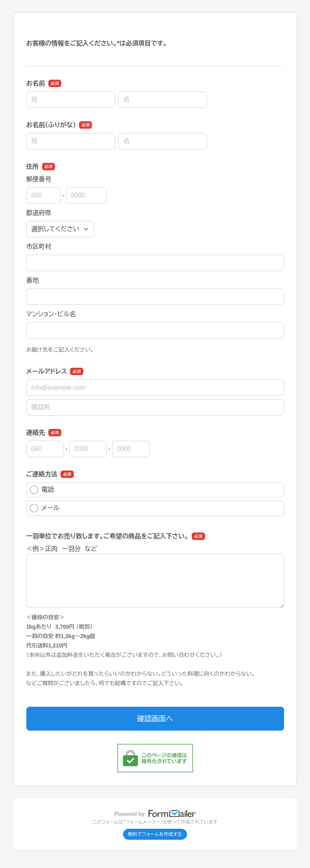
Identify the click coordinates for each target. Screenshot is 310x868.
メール (45, 508)
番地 (33, 280)
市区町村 (39, 247)
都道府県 (39, 213)
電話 (42, 490)
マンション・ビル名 (51, 314)
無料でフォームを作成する (155, 834)
